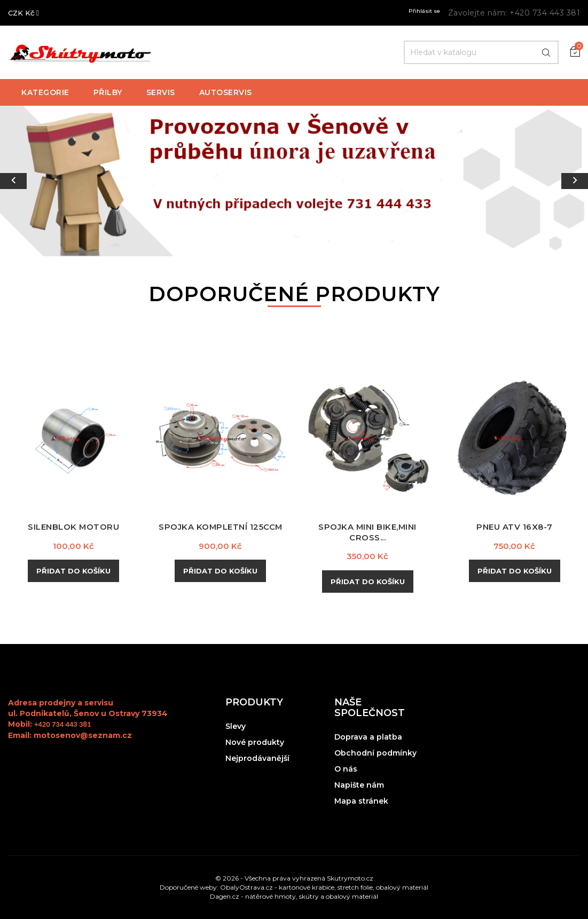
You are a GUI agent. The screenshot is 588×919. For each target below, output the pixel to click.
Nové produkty (255, 742)
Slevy (236, 726)
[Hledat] (481, 52)
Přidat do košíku (73, 571)
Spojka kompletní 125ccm (221, 527)
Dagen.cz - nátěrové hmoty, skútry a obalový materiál (294, 896)
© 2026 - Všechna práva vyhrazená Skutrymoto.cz (294, 878)
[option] (294, 181)
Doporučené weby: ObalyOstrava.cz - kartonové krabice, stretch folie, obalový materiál (294, 887)
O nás (346, 769)
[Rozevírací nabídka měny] (23, 13)
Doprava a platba (368, 737)
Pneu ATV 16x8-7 (515, 527)
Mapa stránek (361, 801)
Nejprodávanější (257, 758)
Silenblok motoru (74, 527)
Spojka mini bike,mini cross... (367, 532)
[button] (44, 181)
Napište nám (359, 785)
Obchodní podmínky (375, 753)
